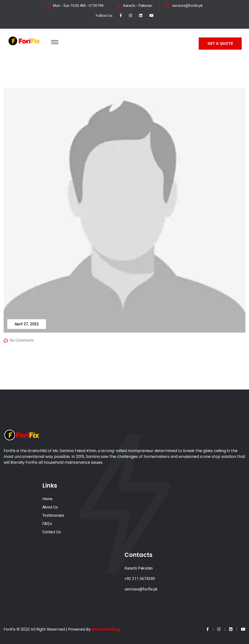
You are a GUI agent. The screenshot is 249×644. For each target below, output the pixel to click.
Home (47, 499)
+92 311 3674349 (140, 579)
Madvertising (106, 629)
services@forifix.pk (187, 6)
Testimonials (53, 515)
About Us (50, 507)
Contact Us (52, 532)
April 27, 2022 (27, 324)
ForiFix (10, 629)
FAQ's (47, 524)
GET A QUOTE (220, 43)
